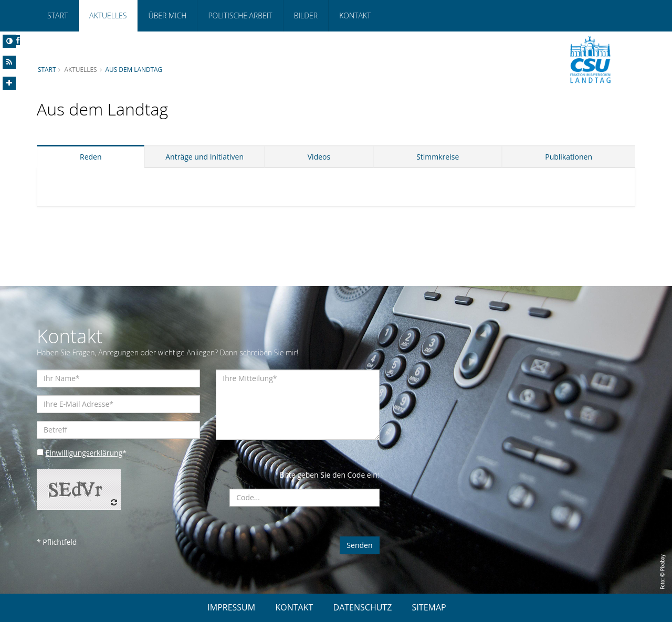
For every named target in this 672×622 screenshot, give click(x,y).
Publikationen (569, 157)
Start (57, 15)
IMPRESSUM (231, 607)
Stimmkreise (438, 157)
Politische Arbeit (240, 15)
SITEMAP (429, 607)
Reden (91, 157)
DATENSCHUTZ (363, 607)
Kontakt (355, 15)
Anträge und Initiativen (204, 157)
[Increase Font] (9, 83)
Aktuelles (108, 15)
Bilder (306, 15)
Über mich (167, 15)
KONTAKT (294, 607)
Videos (319, 157)
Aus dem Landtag (134, 69)
